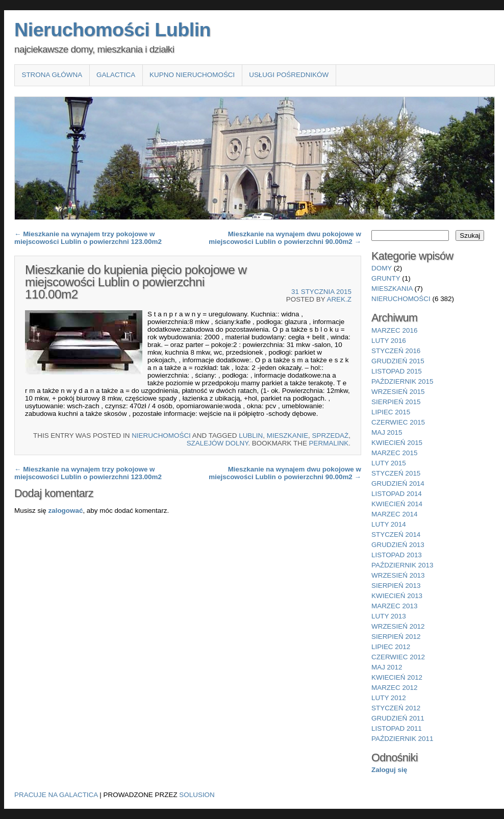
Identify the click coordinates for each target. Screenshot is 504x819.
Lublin (251, 436)
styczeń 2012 (396, 708)
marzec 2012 (394, 688)
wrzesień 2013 (398, 575)
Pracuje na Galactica (56, 795)
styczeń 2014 (396, 535)
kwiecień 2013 (397, 596)
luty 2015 (389, 463)
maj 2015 (387, 432)
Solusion (197, 795)
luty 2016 (389, 341)
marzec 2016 (394, 330)
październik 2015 (402, 381)
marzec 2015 (394, 453)
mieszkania (392, 289)
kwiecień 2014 (397, 504)
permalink (329, 443)
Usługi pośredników (289, 75)
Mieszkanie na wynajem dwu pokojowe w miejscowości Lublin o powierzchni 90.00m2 (285, 238)
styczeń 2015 (396, 473)
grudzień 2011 (398, 718)
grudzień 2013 (398, 545)
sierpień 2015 (396, 402)
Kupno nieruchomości (192, 75)
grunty (386, 278)
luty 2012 (389, 698)
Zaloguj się (389, 770)
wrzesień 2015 (398, 392)
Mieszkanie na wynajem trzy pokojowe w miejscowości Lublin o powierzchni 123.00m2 (88, 238)
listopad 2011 (397, 728)
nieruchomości (161, 436)
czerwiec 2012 (398, 657)
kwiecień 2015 (397, 443)
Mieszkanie (287, 436)
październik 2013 (402, 565)
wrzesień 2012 (398, 626)
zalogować (65, 511)
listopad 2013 (397, 555)
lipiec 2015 (391, 412)
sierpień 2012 (396, 637)
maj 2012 (387, 667)
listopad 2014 (397, 494)
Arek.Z (339, 299)
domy (382, 268)
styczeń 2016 (396, 351)
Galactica (116, 75)
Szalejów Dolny (218, 443)
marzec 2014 (394, 514)
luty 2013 (389, 616)
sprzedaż (331, 436)
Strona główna (52, 75)
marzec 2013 (394, 606)
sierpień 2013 (396, 586)
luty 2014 (389, 524)
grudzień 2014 (398, 483)
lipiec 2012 (391, 647)
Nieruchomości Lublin (112, 30)
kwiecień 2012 (397, 677)
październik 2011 (402, 739)
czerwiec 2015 (398, 422)
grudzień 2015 (398, 361)
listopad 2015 (397, 371)
